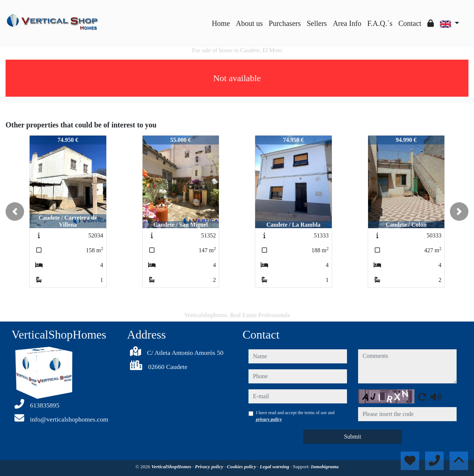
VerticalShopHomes (172, 467)
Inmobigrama (325, 467)
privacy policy (269, 419)
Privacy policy (210, 467)
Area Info (347, 23)
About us (249, 23)
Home (221, 23)
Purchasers (285, 23)
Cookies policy (242, 467)
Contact (410, 23)
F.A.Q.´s (380, 23)
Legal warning (275, 467)
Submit (353, 437)
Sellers (317, 23)
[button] (15, 212)
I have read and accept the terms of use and (295, 416)
